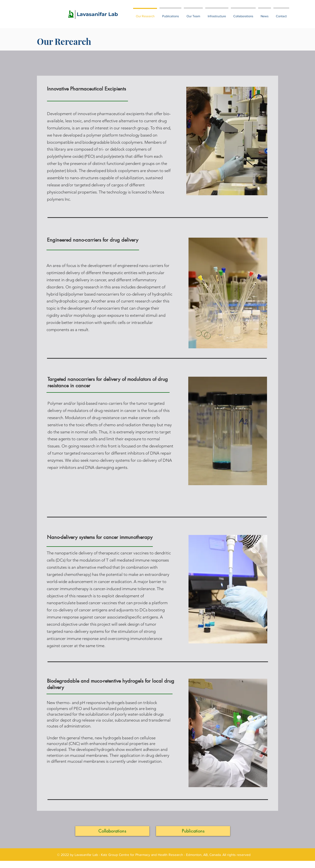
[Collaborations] (112, 831)
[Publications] (193, 831)
